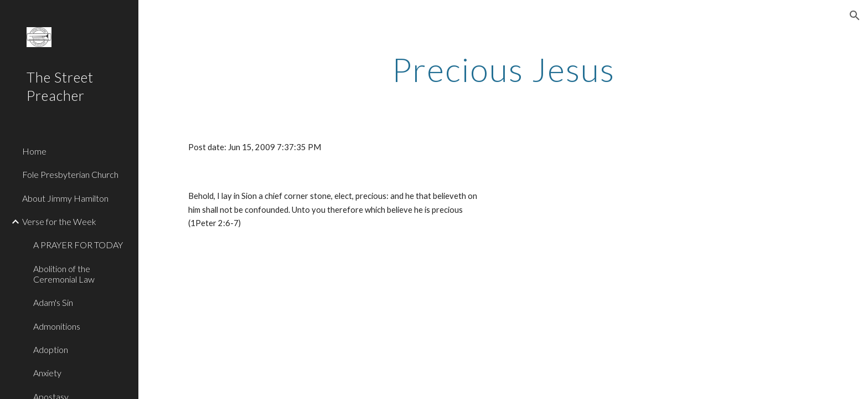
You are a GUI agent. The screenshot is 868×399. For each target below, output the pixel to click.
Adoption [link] (51, 349)
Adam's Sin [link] (53, 302)
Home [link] (34, 151)
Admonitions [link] (57, 326)
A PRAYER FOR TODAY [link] (78, 245)
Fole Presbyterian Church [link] (70, 174)
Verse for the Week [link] (59, 221)
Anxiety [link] (47, 373)
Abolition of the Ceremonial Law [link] (64, 274)
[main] (503, 69)
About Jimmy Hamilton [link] (65, 198)
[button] (855, 16)
